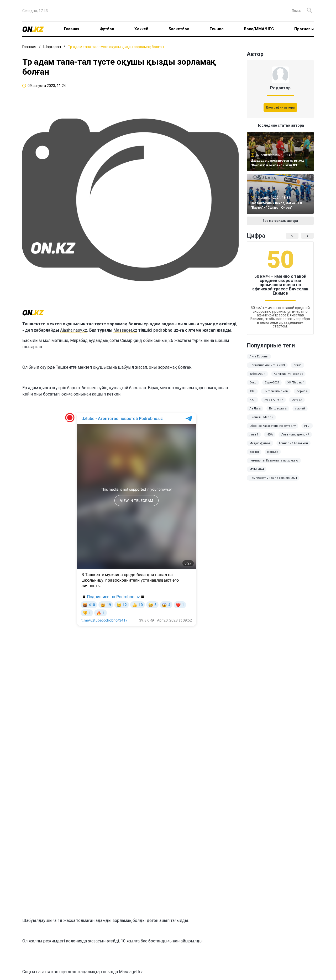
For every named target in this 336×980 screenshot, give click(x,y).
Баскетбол (179, 29)
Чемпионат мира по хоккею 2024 (273, 478)
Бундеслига (278, 409)
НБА (270, 435)
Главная (72, 29)
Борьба (273, 452)
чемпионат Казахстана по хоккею (274, 461)
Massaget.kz (125, 330)
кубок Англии (274, 400)
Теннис (217, 29)
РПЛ (307, 426)
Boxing (254, 452)
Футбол (107, 29)
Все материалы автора (280, 221)
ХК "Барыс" (296, 383)
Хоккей (141, 29)
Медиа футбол (260, 443)
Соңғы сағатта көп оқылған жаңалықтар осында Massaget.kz (83, 972)
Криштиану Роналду (288, 374)
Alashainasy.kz (74, 330)
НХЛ (252, 400)
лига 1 (254, 435)
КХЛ (252, 391)
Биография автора (280, 107)
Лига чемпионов (276, 391)
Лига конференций (295, 435)
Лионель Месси (261, 417)
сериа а (302, 391)
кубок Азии (257, 374)
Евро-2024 (272, 383)
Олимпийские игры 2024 (267, 365)
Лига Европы (259, 356)
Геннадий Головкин (293, 443)
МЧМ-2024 (257, 469)
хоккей (300, 409)
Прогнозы (304, 29)
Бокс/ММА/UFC (259, 29)
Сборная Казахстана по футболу (272, 426)
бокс (253, 383)
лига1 (298, 365)
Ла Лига (255, 409)
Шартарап (52, 47)
